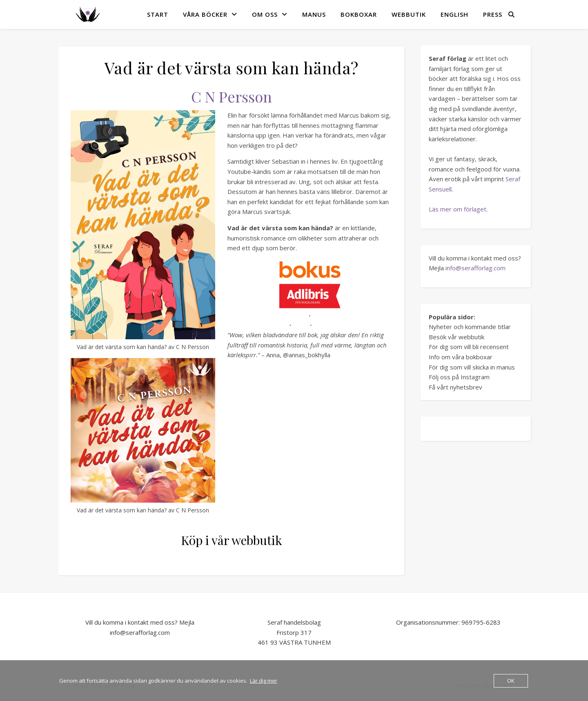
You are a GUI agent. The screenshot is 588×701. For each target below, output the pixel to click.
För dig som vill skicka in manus (472, 367)
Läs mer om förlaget (458, 209)
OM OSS (265, 14)
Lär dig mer (264, 681)
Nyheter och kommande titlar (470, 327)
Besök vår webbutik (457, 337)
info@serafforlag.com (476, 268)
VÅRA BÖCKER (205, 14)
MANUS (314, 14)
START (158, 14)
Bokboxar (359, 14)
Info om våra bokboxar (461, 357)
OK (511, 681)
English (454, 14)
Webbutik (409, 14)
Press (493, 14)
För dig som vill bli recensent (469, 347)
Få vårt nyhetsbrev (455, 387)
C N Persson (232, 96)
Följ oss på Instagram (459, 377)
